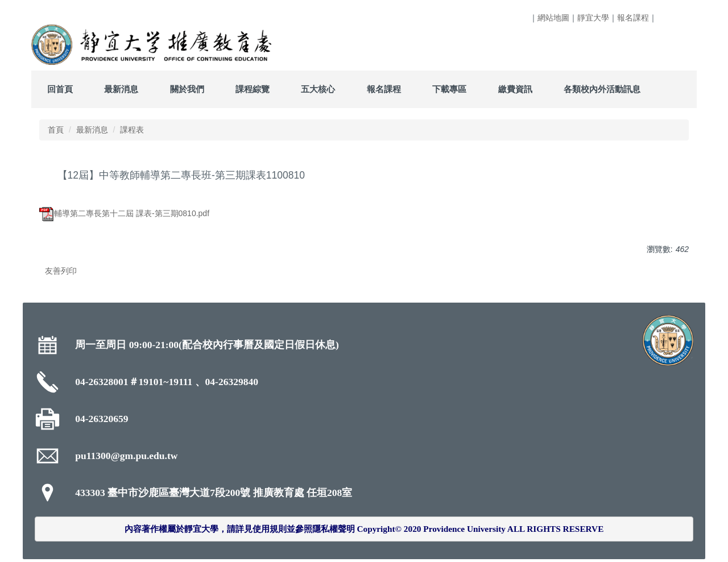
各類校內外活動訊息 (602, 89)
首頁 (56, 130)
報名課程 (633, 18)
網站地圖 (553, 18)
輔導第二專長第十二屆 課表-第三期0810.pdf (124, 213)
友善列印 (61, 271)
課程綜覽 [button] (253, 89)
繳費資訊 (515, 89)
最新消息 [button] (121, 89)
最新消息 (92, 130)
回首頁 (60, 89)
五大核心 (318, 89)
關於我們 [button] (187, 89)
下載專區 (449, 89)
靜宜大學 (593, 18)
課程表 (132, 130)
